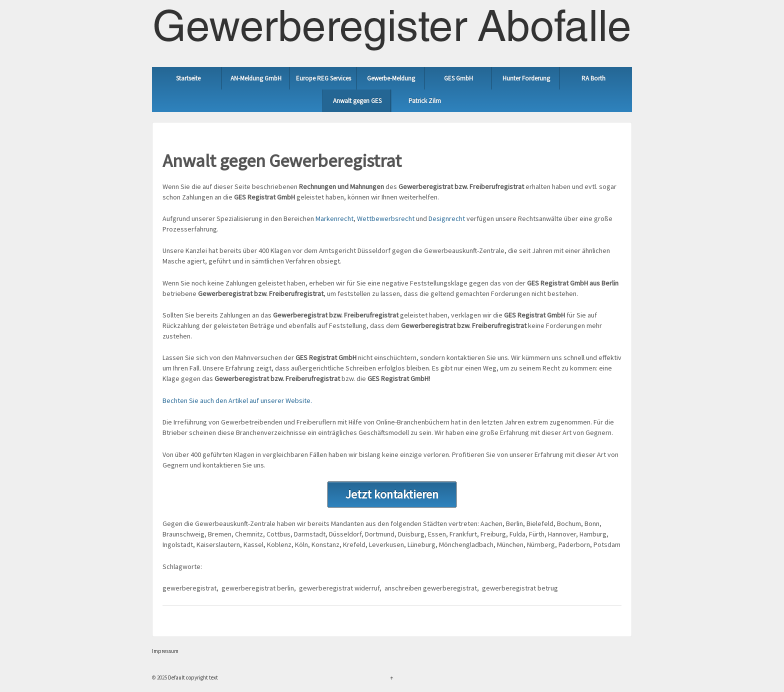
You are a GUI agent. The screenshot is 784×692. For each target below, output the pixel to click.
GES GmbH (458, 78)
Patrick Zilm (425, 101)
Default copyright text (192, 677)
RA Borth (593, 78)
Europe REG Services (323, 78)
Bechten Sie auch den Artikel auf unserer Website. (237, 400)
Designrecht (447, 218)
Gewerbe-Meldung (391, 78)
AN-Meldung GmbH (256, 78)
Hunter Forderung (526, 78)
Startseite (188, 78)
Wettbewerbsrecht (386, 218)
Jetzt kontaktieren (392, 494)
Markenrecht (334, 218)
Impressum (165, 651)
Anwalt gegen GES (357, 101)
